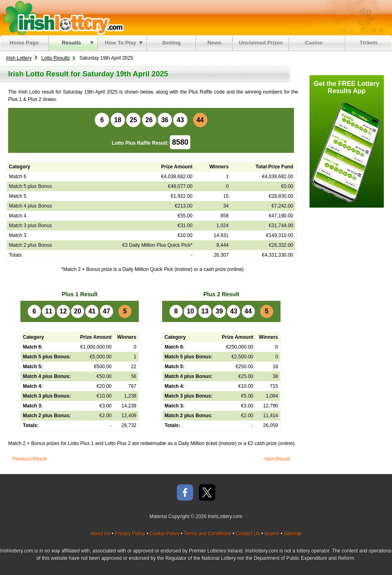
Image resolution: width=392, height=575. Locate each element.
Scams (272, 534)
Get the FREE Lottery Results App (347, 87)
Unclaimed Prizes (261, 43)
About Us (100, 534)
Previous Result (29, 459)
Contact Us (248, 534)
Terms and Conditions (207, 534)
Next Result (277, 459)
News (214, 43)
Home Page (24, 43)
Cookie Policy (165, 534)
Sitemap (293, 534)
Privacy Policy (130, 534)
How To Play (124, 43)
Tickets (369, 43)
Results (78, 43)
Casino (315, 43)
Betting (172, 43)
